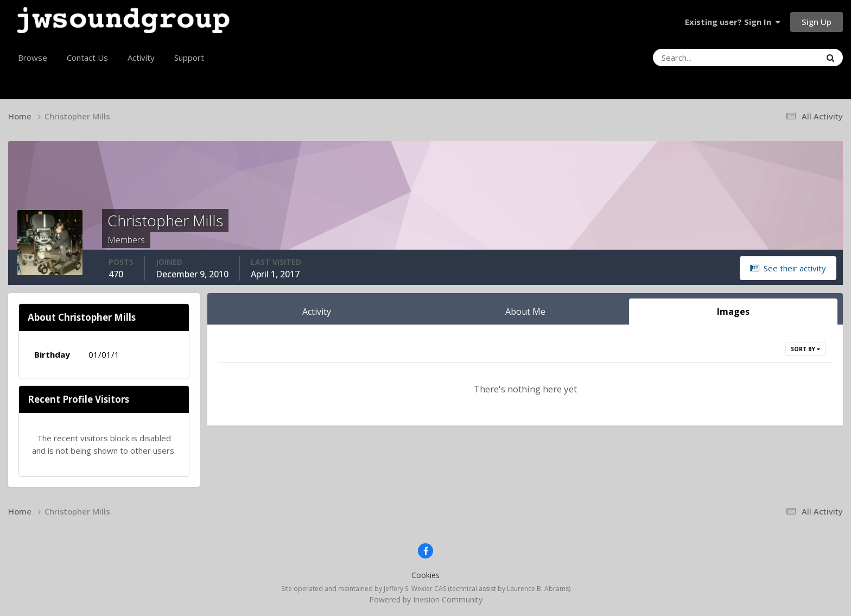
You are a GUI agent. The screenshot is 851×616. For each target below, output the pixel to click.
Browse (33, 58)
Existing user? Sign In (732, 22)
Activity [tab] (317, 312)
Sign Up (817, 22)
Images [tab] (733, 312)
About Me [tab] (525, 312)
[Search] (707, 58)
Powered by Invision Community (426, 599)
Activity (141, 58)
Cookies (426, 575)
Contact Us (87, 58)
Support (189, 58)
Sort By (805, 349)
